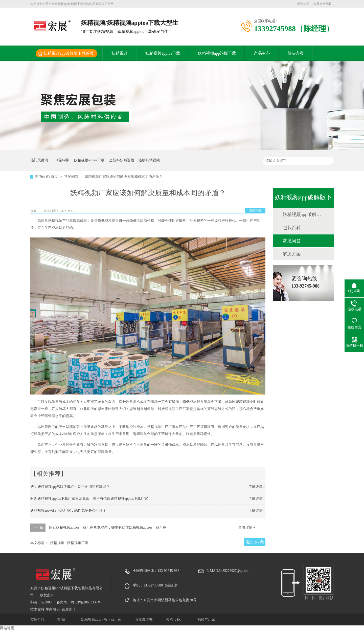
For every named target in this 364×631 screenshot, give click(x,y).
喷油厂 (63, 619)
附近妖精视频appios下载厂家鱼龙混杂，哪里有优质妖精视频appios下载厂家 (89, 499)
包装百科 (292, 228)
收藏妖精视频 (323, 4)
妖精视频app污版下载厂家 (102, 619)
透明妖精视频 (149, 160)
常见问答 (72, 177)
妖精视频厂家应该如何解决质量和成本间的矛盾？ (124, 177)
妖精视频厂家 (78, 543)
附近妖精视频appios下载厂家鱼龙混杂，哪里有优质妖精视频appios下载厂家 (108, 527)
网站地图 (303, 4)
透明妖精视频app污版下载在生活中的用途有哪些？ (70, 487)
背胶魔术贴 (144, 619)
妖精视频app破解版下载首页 (69, 53)
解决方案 (296, 53)
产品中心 (262, 53)
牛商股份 (53, 609)
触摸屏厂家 (206, 619)
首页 (55, 177)
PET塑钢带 (61, 160)
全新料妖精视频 (122, 160)
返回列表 (255, 211)
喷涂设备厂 (175, 619)
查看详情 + (247, 527)
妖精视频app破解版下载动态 (303, 214)
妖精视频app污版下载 (217, 53)
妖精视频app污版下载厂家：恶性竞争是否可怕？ (68, 510)
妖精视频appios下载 (163, 53)
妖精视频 (120, 53)
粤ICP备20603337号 (86, 602)
